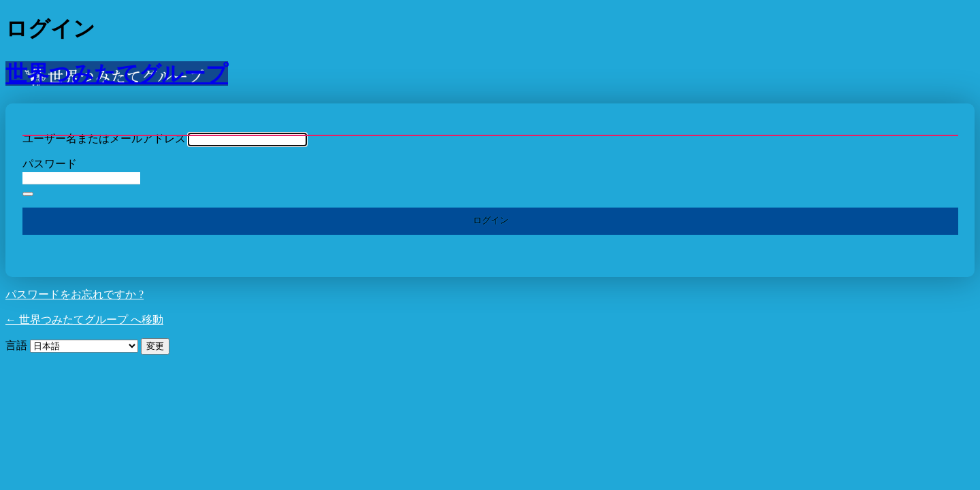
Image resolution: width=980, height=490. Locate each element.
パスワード (50, 164)
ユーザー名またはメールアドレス (104, 138)
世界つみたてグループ (117, 73)
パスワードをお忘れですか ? (75, 294)
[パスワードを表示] (28, 194)
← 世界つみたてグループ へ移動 (84, 320)
